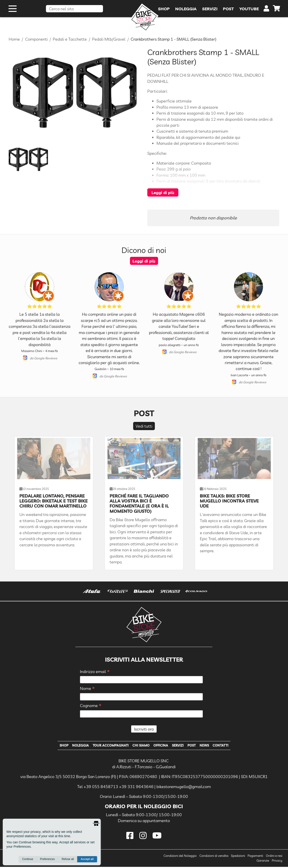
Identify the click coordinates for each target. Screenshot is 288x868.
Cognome (91, 706)
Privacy (277, 862)
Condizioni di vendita (214, 857)
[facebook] (131, 837)
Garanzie (263, 862)
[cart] (277, 11)
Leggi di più (163, 192)
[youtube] (157, 837)
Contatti (227, 746)
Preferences (47, 859)
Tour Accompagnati (108, 746)
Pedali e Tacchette (70, 39)
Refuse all (68, 859)
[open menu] (13, 11)
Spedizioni (238, 857)
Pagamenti (255, 857)
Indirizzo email (95, 672)
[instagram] (144, 837)
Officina (161, 746)
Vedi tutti (144, 426)
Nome (87, 689)
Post (195, 746)
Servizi (180, 746)
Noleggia (75, 746)
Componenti (36, 39)
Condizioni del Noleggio (180, 857)
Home (14, 39)
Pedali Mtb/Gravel (109, 39)
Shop (57, 746)
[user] (266, 12)
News (209, 746)
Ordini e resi (274, 857)
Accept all (87, 859)
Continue (28, 859)
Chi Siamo (140, 746)
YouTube (249, 11)
